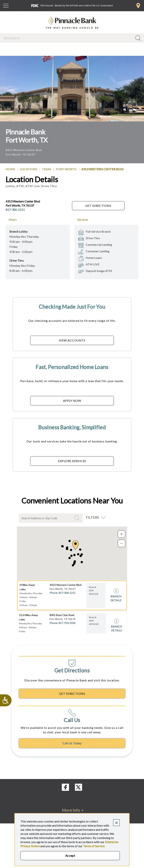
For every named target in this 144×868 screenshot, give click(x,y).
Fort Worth (66, 169)
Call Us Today (72, 743)
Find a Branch (138, 6)
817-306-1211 (15, 210)
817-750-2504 (67, 623)
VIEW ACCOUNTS (72, 340)
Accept (70, 856)
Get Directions (98, 206)
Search (78, 518)
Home (10, 169)
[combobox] (67, 38)
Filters (92, 517)
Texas (47, 169)
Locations (29, 169)
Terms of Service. (94, 846)
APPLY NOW (72, 401)
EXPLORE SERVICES (72, 461)
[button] (75, 545)
